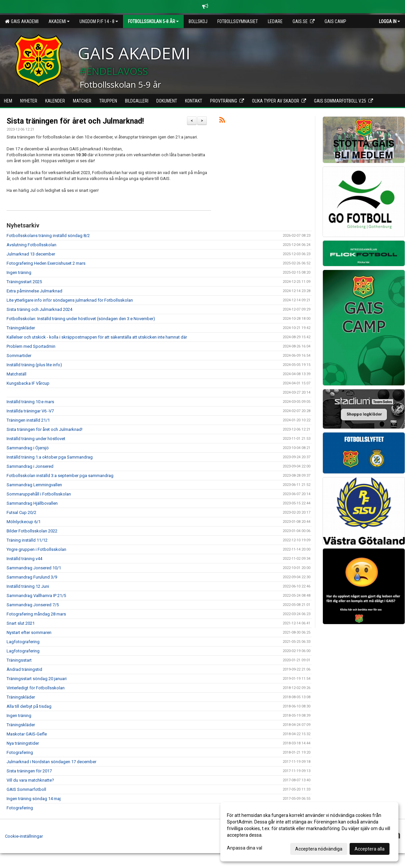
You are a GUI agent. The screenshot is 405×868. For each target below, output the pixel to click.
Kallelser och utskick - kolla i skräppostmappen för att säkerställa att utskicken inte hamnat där (97, 337)
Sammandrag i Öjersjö (28, 448)
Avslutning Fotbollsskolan (31, 245)
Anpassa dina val (245, 848)
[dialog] (309, 832)
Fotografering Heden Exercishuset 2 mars (46, 263)
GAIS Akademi (22, 21)
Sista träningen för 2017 (29, 771)
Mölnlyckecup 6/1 (24, 522)
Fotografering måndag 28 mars (36, 614)
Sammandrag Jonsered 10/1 (34, 568)
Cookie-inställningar (24, 836)
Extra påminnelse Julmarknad (34, 291)
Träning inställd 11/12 (27, 540)
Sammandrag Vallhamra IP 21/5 (36, 596)
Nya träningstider (23, 743)
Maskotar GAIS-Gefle (27, 734)
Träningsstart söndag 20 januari (37, 679)
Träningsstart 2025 (24, 282)
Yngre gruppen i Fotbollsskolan (36, 549)
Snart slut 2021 (21, 623)
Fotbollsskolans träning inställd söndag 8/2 (48, 236)
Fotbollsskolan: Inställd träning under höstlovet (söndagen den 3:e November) (81, 319)
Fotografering (20, 752)
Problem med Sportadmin (31, 346)
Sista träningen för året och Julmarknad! (75, 121)
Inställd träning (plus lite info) (34, 365)
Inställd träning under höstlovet (36, 439)
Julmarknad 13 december (31, 254)
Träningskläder (21, 328)
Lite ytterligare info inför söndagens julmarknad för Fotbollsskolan (70, 300)
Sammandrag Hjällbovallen (32, 503)
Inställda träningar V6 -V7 (30, 411)
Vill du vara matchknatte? (30, 780)
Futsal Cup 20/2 (21, 512)
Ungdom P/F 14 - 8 (99, 21)
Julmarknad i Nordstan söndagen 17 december (51, 762)
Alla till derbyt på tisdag (29, 706)
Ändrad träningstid (24, 669)
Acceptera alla (370, 849)
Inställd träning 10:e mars (30, 402)
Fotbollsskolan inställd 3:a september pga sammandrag (60, 476)
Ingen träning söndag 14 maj (34, 799)
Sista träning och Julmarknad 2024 (39, 309)
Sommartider (19, 356)
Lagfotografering (23, 642)
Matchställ (16, 374)
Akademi (59, 21)
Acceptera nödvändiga (319, 849)
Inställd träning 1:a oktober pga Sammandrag (50, 457)
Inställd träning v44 (24, 559)
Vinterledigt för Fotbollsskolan (36, 688)
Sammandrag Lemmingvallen (34, 485)
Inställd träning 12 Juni (28, 586)
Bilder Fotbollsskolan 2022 (32, 531)
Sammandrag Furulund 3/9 (32, 577)
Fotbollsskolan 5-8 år (153, 21)
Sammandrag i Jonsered (30, 466)
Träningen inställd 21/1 (28, 420)
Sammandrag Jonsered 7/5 (33, 605)
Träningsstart (19, 660)
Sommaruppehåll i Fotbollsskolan (39, 494)
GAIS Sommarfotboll (26, 789)
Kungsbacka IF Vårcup (28, 383)
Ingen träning (19, 272)
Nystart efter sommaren (29, 632)
